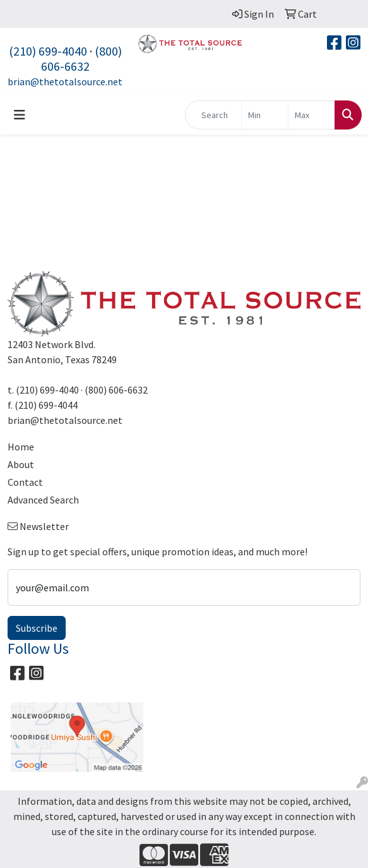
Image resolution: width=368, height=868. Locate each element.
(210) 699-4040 (48, 51)
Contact (25, 482)
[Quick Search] (213, 115)
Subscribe (37, 628)
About (21, 464)
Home (21, 447)
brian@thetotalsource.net (65, 81)
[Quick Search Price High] (312, 115)
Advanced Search (43, 500)
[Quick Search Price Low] (265, 115)
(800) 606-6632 (81, 58)
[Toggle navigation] (20, 115)
